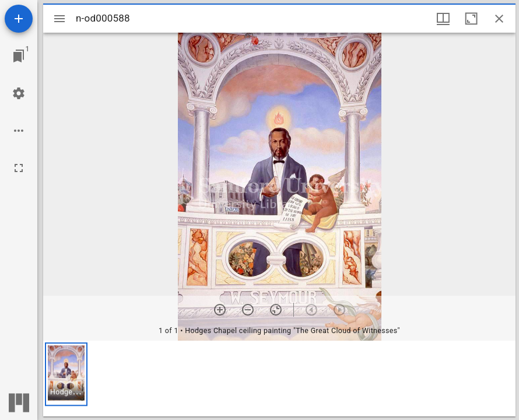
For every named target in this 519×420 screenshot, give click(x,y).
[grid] (279, 379)
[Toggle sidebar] (59, 19)
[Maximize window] (471, 19)
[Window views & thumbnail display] (443, 19)
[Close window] (499, 19)
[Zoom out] (248, 310)
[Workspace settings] (19, 93)
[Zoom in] (220, 310)
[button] (66, 374)
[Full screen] (19, 168)
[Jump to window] (19, 56)
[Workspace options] (19, 131)
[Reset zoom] (276, 310)
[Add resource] (19, 19)
